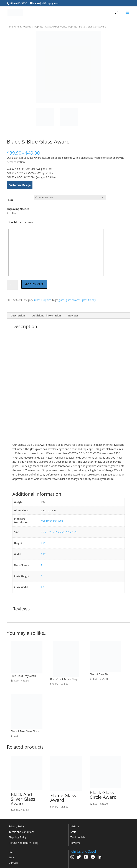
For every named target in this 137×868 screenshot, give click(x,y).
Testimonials (78, 837)
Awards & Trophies (33, 27)
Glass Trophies (69, 27)
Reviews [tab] (73, 315)
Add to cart (34, 284)
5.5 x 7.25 (46, 532)
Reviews (75, 843)
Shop (18, 27)
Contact (13, 863)
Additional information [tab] (47, 315)
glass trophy (89, 300)
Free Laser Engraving (52, 521)
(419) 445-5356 (18, 3)
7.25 (43, 543)
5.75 (43, 554)
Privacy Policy (17, 826)
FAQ (11, 852)
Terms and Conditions (21, 832)
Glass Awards (52, 27)
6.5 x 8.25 (71, 532)
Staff (73, 832)
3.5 (42, 587)
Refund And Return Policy (24, 843)
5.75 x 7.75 (59, 532)
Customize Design (20, 185)
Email (12, 857)
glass (61, 300)
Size (11, 200)
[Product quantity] (12, 285)
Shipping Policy (17, 837)
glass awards (73, 300)
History (75, 826)
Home (10, 27)
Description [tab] (18, 315)
